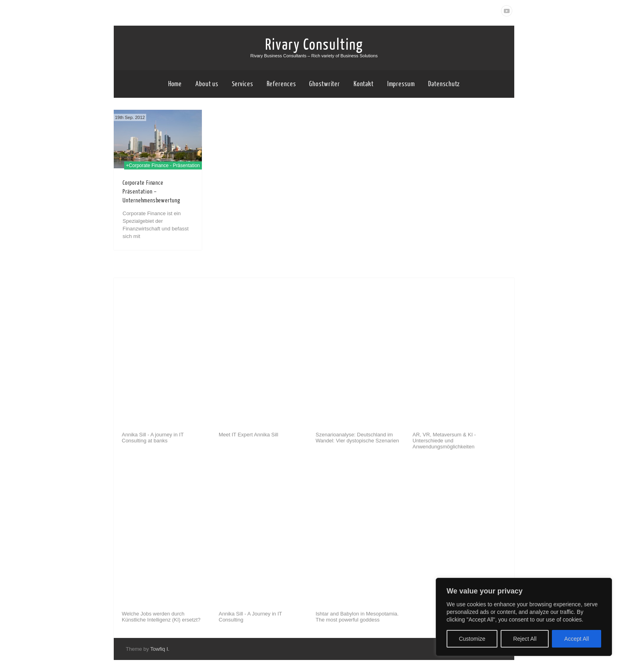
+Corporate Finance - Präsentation (163, 165)
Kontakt (364, 84)
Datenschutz (444, 84)
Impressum (401, 84)
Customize (472, 639)
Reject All (525, 639)
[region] (524, 617)
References (281, 84)
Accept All (577, 639)
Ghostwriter (325, 84)
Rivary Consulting (314, 45)
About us (207, 84)
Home (175, 84)
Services (243, 84)
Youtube (507, 11)
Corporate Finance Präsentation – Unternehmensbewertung (151, 192)
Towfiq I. (160, 649)
